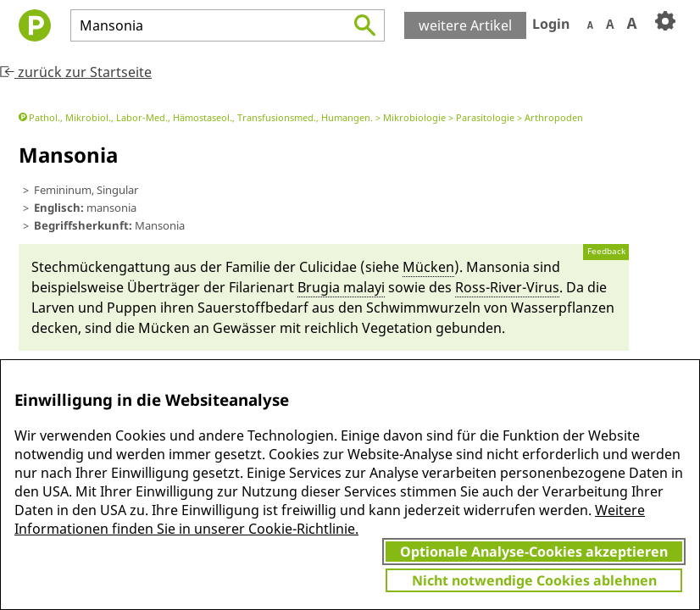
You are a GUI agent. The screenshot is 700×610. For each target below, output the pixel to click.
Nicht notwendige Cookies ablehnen (534, 580)
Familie (248, 267)
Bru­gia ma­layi (341, 287)
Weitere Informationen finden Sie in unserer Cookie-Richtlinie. (330, 519)
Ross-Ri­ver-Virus (507, 287)
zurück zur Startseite (76, 72)
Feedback (606, 251)
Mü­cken (428, 267)
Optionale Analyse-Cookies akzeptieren (534, 552)
